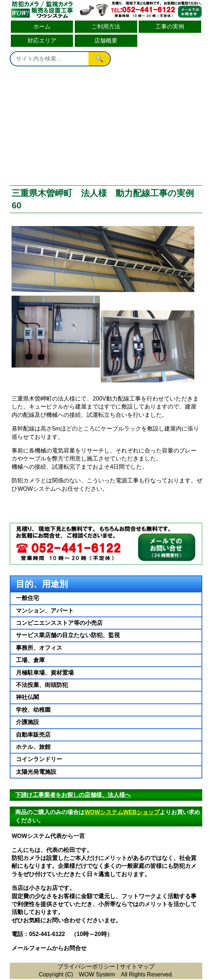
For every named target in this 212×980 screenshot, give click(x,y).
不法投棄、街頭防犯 (42, 685)
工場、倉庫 (30, 660)
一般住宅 (27, 598)
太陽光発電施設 (36, 772)
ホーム (42, 27)
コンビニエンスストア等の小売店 (59, 623)
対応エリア (42, 41)
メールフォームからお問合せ (49, 948)
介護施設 (27, 722)
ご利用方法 (106, 27)
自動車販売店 (33, 735)
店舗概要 (106, 41)
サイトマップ (137, 966)
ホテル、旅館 (33, 747)
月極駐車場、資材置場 (45, 673)
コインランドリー (39, 759)
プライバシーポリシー (86, 966)
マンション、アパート (45, 611)
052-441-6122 (47, 934)
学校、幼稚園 (33, 710)
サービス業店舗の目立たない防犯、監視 (68, 635)
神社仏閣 (27, 697)
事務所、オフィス (39, 648)
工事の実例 (170, 27)
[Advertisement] (106, 126)
